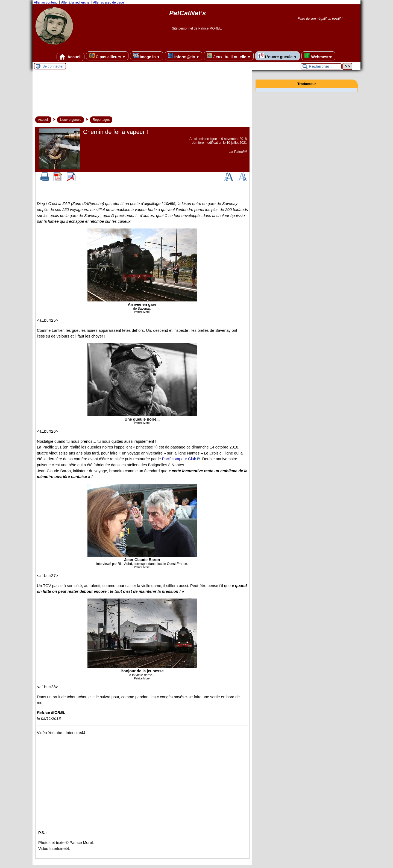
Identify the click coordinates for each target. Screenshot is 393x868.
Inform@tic (184, 56)
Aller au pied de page (108, 2)
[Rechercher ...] (321, 66)
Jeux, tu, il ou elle (229, 56)
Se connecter (53, 66)
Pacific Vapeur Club (179, 459)
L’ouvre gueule (278, 56)
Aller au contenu (46, 2)
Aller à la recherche (75, 2)
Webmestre (318, 56)
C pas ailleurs (107, 56)
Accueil (71, 57)
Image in (146, 56)
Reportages (101, 120)
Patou (238, 152)
